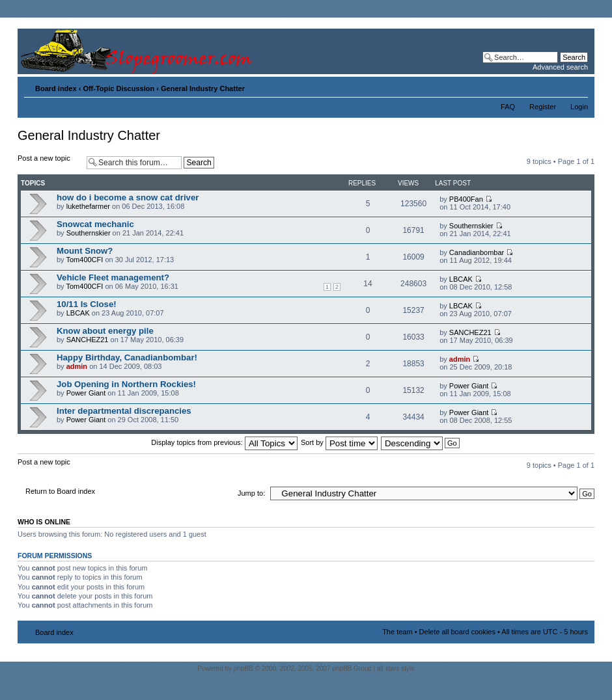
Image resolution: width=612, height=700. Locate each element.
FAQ (508, 107)
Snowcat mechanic (95, 224)
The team (397, 632)
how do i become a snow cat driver (128, 197)
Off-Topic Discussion (118, 88)
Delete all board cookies (457, 632)
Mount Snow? (85, 251)
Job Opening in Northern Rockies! (126, 384)
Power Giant (86, 393)
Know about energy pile (105, 331)
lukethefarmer (88, 206)
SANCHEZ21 (88, 340)
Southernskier (89, 233)
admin (77, 366)
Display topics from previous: (224, 442)
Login (579, 107)
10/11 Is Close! (87, 304)
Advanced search (560, 67)
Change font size (578, 86)
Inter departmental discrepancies (124, 411)
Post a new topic (49, 162)
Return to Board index (60, 491)
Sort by (339, 442)
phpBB (243, 668)
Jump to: (251, 493)
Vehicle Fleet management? (113, 277)
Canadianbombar (477, 252)
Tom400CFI (84, 260)
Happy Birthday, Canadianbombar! (127, 357)
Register (543, 107)
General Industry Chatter (203, 88)
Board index (56, 88)
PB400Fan (466, 199)
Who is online (44, 522)
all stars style (396, 668)
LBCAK (461, 279)
